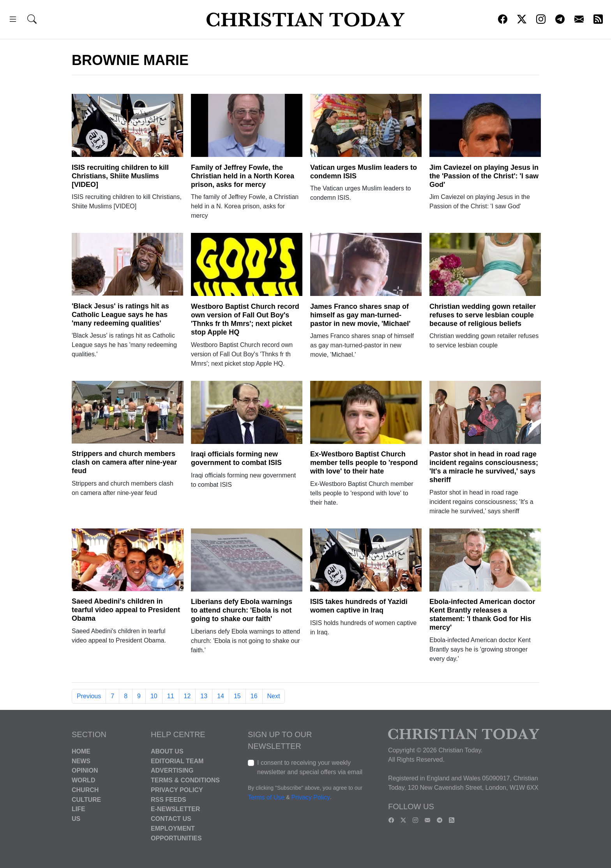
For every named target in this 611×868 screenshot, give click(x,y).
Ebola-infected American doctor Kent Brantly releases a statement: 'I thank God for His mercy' (482, 614)
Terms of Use (266, 797)
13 (204, 696)
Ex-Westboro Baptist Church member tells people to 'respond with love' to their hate (364, 463)
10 (154, 696)
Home (81, 751)
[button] (13, 20)
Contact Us (171, 819)
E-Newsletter (175, 809)
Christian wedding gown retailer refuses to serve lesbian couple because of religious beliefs (483, 315)
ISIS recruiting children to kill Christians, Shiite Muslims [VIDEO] (120, 176)
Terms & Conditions (185, 780)
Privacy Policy (177, 790)
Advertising (172, 770)
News (81, 761)
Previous (89, 696)
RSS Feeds (169, 799)
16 (254, 696)
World (83, 780)
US (76, 819)
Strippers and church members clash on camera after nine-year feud (124, 462)
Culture (86, 799)
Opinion (85, 770)
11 (171, 696)
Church (85, 790)
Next (274, 696)
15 (237, 696)
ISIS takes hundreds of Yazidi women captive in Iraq (359, 606)
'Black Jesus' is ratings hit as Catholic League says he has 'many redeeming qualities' (120, 315)
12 (187, 696)
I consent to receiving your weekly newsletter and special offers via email (310, 767)
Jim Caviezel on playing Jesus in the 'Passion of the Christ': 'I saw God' (484, 176)
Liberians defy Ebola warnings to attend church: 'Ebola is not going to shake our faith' (242, 610)
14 (221, 696)
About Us (167, 751)
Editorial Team (177, 761)
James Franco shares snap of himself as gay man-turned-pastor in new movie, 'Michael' (360, 315)
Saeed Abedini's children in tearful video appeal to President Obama (126, 610)
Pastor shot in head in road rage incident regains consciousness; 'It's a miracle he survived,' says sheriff (484, 467)
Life (79, 809)
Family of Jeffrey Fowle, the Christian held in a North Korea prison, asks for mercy (243, 176)
